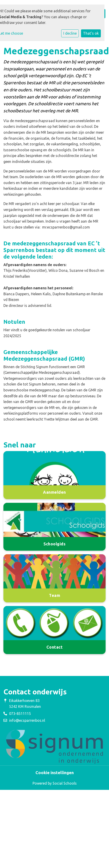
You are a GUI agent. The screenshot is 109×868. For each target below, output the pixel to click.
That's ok (91, 33)
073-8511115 (20, 714)
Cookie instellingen (55, 773)
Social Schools (65, 783)
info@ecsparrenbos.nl (27, 720)
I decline (70, 33)
